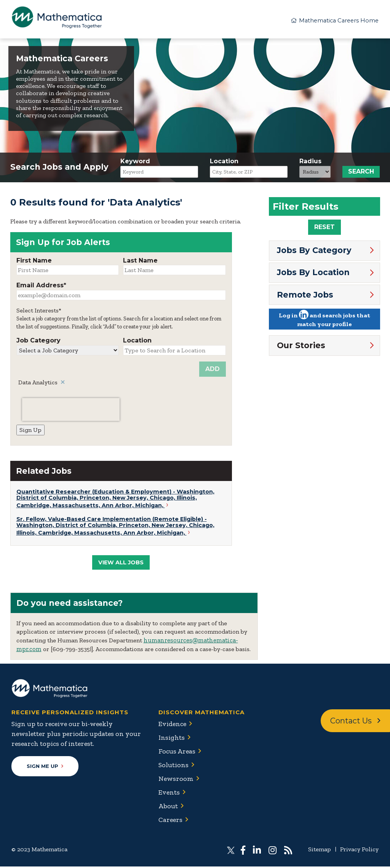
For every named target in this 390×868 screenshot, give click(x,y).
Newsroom (176, 780)
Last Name (140, 262)
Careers (170, 821)
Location (224, 163)
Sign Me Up (45, 768)
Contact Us (355, 722)
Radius (310, 163)
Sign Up (30, 431)
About (168, 807)
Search (361, 173)
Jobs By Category (314, 252)
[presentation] (71, 411)
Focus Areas (177, 753)
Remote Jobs (305, 296)
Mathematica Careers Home (332, 20)
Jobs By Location (313, 274)
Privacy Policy (359, 851)
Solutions (173, 766)
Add (213, 370)
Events (169, 794)
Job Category (38, 342)
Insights (172, 739)
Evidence (172, 725)
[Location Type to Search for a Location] (174, 352)
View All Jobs (121, 564)
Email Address (40, 287)
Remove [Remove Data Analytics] (63, 384)
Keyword (135, 163)
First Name (34, 262)
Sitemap (320, 851)
